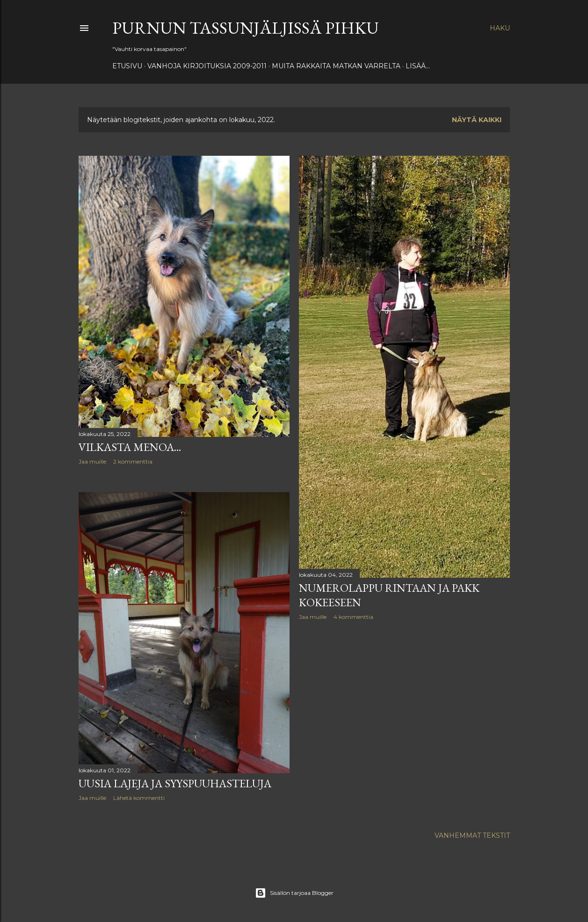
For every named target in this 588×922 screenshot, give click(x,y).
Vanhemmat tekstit (472, 835)
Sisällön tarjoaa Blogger (294, 893)
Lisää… (418, 66)
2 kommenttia (133, 461)
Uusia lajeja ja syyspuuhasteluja (175, 783)
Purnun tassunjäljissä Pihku (246, 28)
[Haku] (500, 28)
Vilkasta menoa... (130, 447)
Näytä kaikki (477, 120)
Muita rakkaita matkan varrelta (336, 66)
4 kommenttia (353, 617)
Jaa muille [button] (92, 461)
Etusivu (127, 66)
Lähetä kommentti (139, 798)
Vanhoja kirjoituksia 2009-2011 (207, 66)
